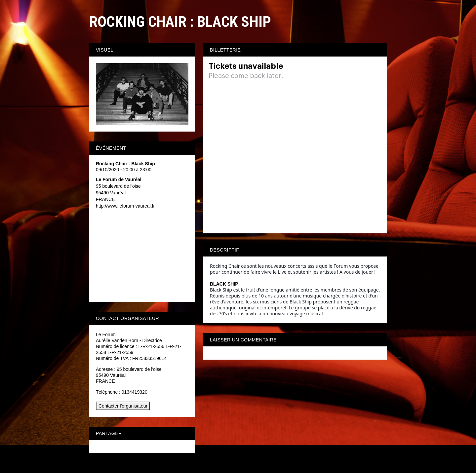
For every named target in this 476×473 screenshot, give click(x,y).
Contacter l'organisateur (123, 406)
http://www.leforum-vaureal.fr (125, 206)
